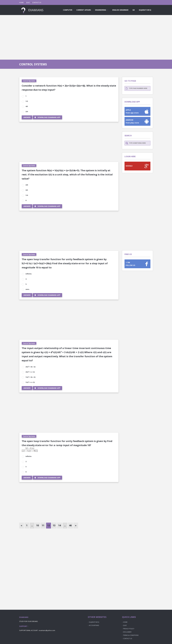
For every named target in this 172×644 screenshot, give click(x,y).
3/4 (26, 112)
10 (38, 525)
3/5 (26, 190)
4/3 (26, 106)
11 (43, 525)
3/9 (26, 185)
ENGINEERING (102, 10)
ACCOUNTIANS (94, 625)
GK (134, 10)
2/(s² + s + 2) (30, 372)
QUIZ (28, 2)
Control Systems (29, 81)
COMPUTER (68, 10)
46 (70, 525)
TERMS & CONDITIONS (131, 635)
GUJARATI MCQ (145, 10)
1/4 (26, 195)
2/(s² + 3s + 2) (30, 367)
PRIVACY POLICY (129, 629)
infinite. (29, 274)
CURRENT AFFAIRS (84, 10)
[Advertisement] (86, 35)
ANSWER (27, 117)
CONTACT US (37, 2)
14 (60, 525)
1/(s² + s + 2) (30, 382)
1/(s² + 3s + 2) (30, 377)
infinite (28, 456)
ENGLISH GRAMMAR (120, 10)
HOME (21, 2)
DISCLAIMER (127, 632)
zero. (27, 289)
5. (26, 284)
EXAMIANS (31, 10)
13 (54, 525)
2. (26, 279)
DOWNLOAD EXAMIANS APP (47, 117)
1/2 (26, 101)
